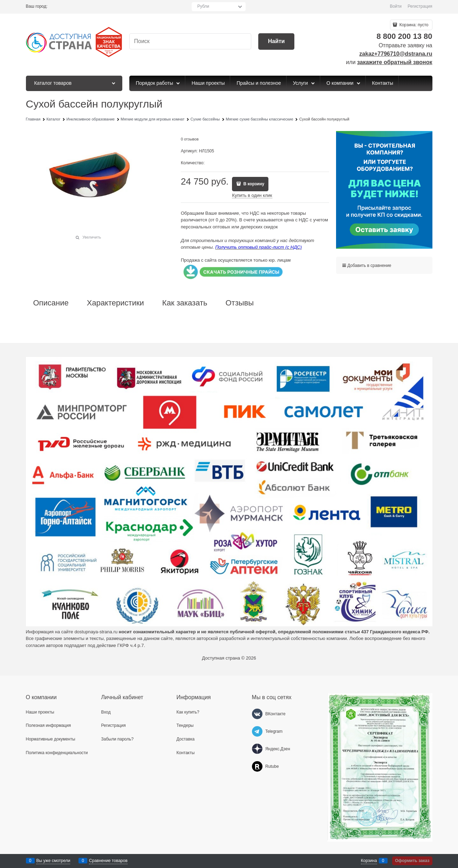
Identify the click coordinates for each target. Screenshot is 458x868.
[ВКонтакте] (257, 714)
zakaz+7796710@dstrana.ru (396, 54)
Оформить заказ (412, 861)
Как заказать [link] (185, 303)
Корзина (369, 861)
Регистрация (420, 6)
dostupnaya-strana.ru (96, 632)
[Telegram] (257, 731)
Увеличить (92, 237)
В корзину (253, 184)
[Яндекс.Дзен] (257, 749)
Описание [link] (51, 303)
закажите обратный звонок (395, 62)
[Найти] (276, 42)
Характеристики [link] (115, 303)
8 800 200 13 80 (404, 36)
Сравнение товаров (108, 861)
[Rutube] (257, 766)
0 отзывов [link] (190, 139)
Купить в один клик (252, 195)
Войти (396, 6)
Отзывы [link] (240, 303)
